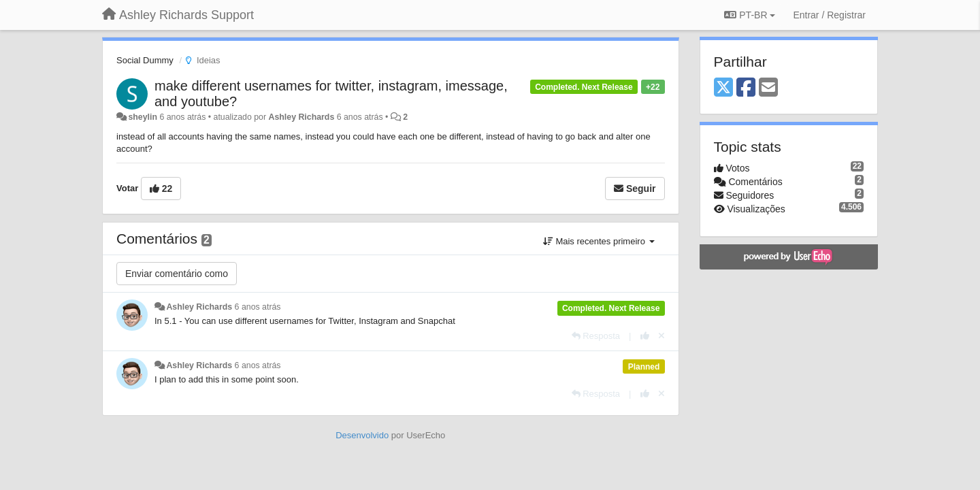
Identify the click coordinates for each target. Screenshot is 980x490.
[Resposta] (596, 336)
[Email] (768, 88)
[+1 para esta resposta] (645, 336)
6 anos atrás (258, 307)
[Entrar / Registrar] (829, 15)
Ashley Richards (302, 117)
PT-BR (750, 15)
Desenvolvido (362, 435)
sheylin (143, 117)
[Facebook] (746, 88)
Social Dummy (145, 60)
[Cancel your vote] (661, 336)
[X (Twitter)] (723, 88)
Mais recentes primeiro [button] (599, 241)
